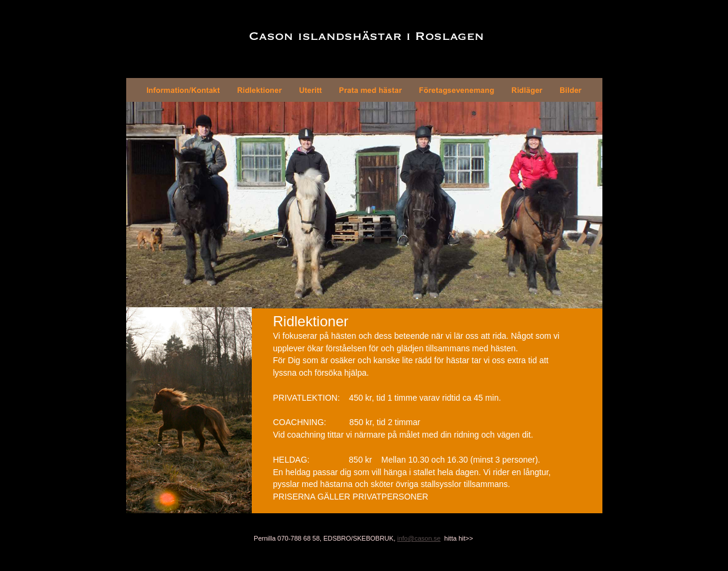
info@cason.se (419, 538)
